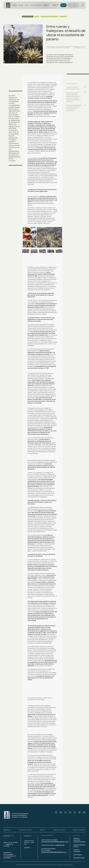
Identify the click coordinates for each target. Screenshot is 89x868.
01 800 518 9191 (60, 845)
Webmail (42, 830)
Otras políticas (78, 854)
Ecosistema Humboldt (25, 830)
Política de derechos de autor (79, 846)
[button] (73, 5)
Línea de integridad (79, 858)
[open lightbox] (42, 237)
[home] (9, 5)
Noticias (63, 5)
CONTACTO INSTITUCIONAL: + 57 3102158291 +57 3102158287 (10, 855)
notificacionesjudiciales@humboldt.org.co (55, 842)
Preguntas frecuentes (79, 830)
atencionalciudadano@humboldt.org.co (54, 852)
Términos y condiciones (77, 850)
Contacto (27, 847)
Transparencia (38, 5)
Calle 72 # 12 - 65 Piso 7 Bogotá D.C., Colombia (11, 844)
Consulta (32, 5)
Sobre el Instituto (15, 5)
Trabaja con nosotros (55, 5)
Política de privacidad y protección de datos (79, 840)
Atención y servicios (46, 5)
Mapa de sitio (7, 830)
